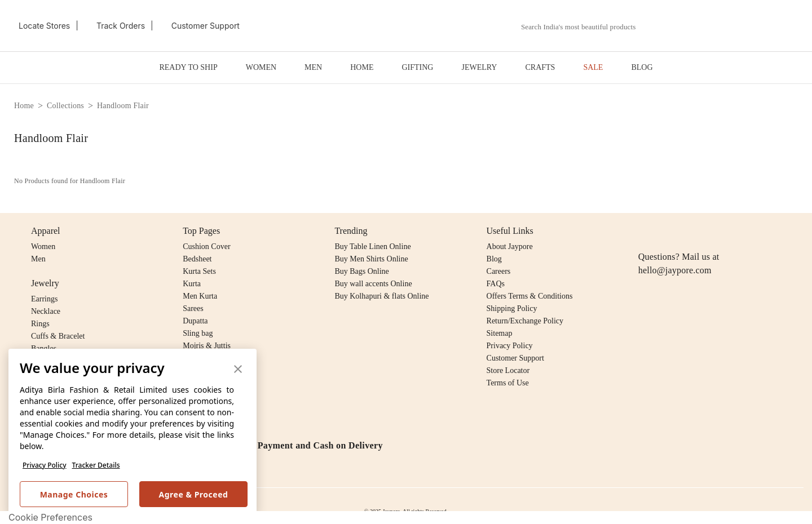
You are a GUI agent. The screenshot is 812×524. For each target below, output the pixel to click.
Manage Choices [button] (74, 494)
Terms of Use (508, 383)
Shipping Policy (512, 308)
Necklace (46, 311)
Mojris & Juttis (207, 346)
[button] (681, 26)
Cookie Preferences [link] (50, 517)
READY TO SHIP (188, 67)
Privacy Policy (45, 465)
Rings (40, 324)
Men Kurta (200, 296)
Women (43, 247)
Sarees (193, 308)
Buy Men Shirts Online (371, 259)
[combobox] (585, 27)
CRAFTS (540, 67)
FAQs (496, 284)
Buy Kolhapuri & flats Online (381, 296)
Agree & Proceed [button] (194, 494)
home (24, 106)
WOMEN (261, 67)
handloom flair (123, 106)
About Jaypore (510, 247)
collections (65, 106)
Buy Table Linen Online (372, 247)
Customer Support (515, 358)
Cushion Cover (206, 247)
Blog (494, 259)
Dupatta (195, 321)
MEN (313, 67)
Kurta (192, 284)
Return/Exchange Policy (525, 321)
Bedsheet (197, 259)
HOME (362, 67)
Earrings (44, 299)
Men (38, 259)
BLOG (642, 67)
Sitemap (500, 333)
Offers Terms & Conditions (530, 296)
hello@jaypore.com (675, 270)
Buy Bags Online (361, 271)
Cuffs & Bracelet (58, 336)
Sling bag (198, 333)
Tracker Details (96, 465)
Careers (499, 271)
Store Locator (508, 370)
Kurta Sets (199, 271)
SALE (593, 67)
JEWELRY (479, 67)
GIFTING (417, 67)
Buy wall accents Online (373, 284)
